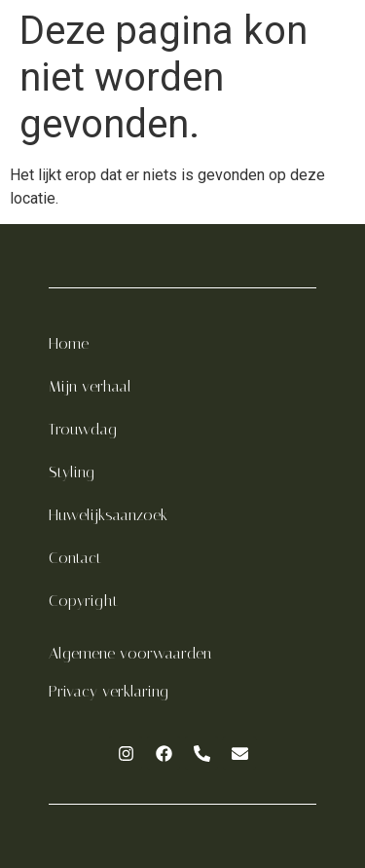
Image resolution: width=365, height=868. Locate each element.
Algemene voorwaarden (130, 653)
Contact (75, 558)
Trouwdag (83, 429)
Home (69, 343)
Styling (72, 472)
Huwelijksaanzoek (108, 515)
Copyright (83, 601)
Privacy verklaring (109, 691)
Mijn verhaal (90, 386)
